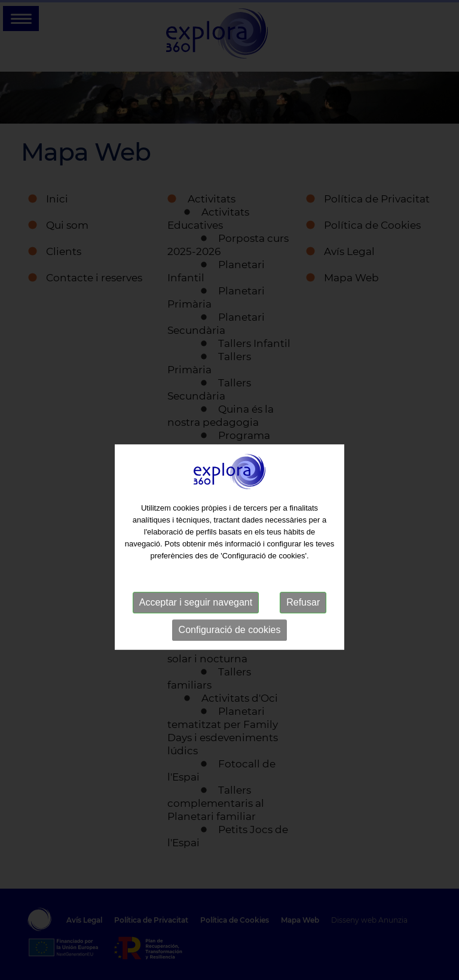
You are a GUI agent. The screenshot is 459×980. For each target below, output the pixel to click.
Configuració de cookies (230, 642)
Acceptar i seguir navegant (196, 614)
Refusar (303, 614)
